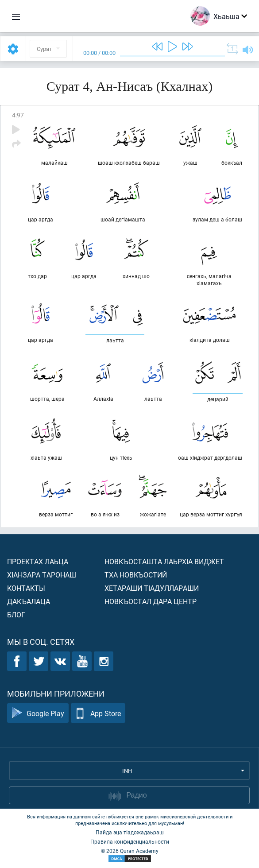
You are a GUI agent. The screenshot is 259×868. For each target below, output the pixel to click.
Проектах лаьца (38, 561)
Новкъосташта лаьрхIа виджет (164, 561)
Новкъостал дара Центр (151, 601)
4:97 (18, 115)
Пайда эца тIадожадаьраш (130, 832)
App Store (98, 713)
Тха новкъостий (136, 575)
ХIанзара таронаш (42, 575)
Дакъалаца (29, 601)
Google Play (38, 713)
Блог (16, 614)
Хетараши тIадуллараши (152, 588)
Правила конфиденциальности (130, 841)
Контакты (26, 588)
